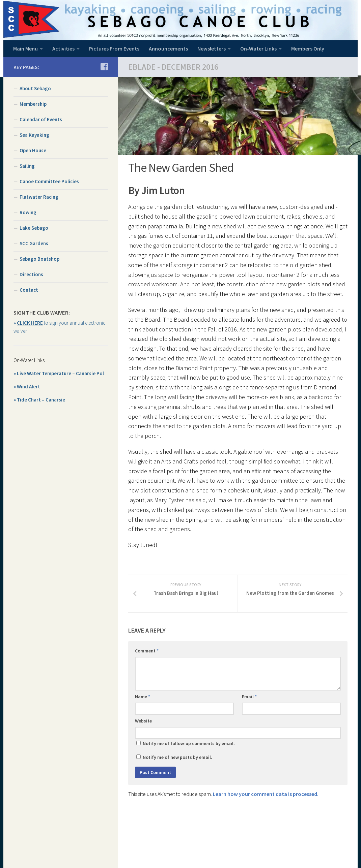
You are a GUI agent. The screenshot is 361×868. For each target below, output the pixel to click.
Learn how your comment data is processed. (266, 795)
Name (143, 698)
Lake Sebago (34, 228)
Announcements (168, 49)
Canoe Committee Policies (49, 181)
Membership (33, 104)
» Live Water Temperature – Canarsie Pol (59, 373)
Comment (147, 652)
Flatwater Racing (39, 197)
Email (249, 698)
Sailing (27, 166)
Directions (31, 274)
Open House (33, 150)
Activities (63, 49)
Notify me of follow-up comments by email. (189, 744)
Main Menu (25, 49)
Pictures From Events (114, 49)
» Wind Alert (27, 387)
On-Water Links (258, 49)
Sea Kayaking (34, 135)
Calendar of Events (41, 119)
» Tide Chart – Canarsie (39, 400)
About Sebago (35, 88)
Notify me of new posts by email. (177, 758)
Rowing (28, 212)
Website (143, 722)
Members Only (308, 49)
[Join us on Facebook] (104, 67)
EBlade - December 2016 (173, 67)
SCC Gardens (34, 243)
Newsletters (212, 49)
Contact (29, 290)
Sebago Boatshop (39, 259)
